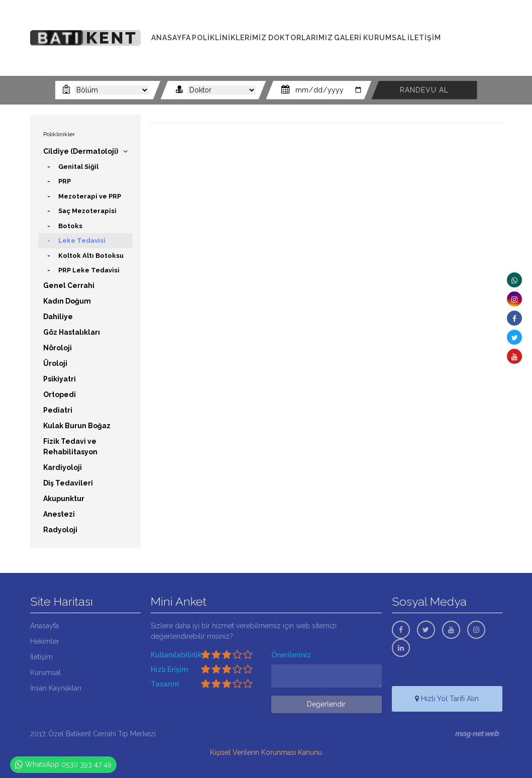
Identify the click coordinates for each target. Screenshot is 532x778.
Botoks (70, 226)
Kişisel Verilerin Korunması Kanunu (266, 752)
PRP (65, 181)
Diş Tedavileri (68, 483)
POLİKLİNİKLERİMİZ (229, 38)
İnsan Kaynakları (56, 688)
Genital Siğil (78, 167)
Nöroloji (58, 348)
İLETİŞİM (424, 38)
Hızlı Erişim (169, 669)
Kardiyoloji (63, 467)
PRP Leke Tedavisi (89, 270)
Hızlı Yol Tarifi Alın (447, 699)
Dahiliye (58, 317)
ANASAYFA (171, 38)
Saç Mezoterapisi (87, 211)
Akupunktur (64, 499)
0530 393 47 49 (477, 55)
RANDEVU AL (424, 90)
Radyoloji (60, 530)
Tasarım (165, 684)
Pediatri (58, 410)
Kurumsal (45, 672)
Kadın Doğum (67, 301)
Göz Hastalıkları (72, 332)
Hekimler (45, 641)
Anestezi (59, 514)
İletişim (41, 657)
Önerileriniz (291, 655)
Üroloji (55, 363)
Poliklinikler (59, 134)
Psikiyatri (60, 379)
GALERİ (348, 38)
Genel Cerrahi (69, 285)
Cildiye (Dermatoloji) (81, 151)
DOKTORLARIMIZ (301, 38)
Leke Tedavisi (82, 240)
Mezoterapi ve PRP (90, 196)
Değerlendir (326, 704)
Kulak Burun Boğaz (77, 426)
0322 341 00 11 (477, 32)
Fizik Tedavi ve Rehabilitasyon (70, 447)
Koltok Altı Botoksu (91, 256)
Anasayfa (44, 626)
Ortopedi (60, 395)
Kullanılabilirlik (176, 655)
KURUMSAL (385, 38)
